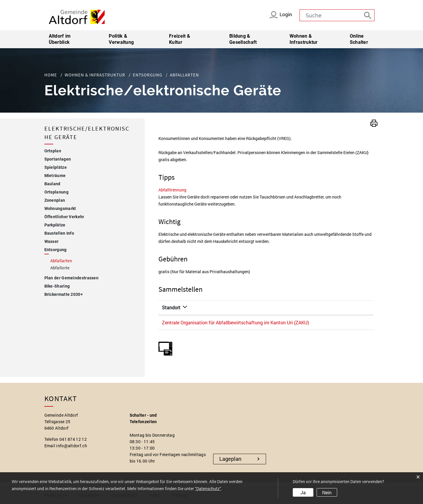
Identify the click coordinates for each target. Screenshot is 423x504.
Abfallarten (74, 260)
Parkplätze (55, 225)
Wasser (52, 241)
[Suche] (369, 15)
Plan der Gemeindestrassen (72, 278)
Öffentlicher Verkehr (64, 217)
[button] (374, 122)
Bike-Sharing (57, 286)
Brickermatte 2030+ (64, 294)
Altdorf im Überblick (60, 39)
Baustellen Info (59, 233)
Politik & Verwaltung (121, 39)
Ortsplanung (56, 192)
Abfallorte (60, 268)
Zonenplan (55, 200)
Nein (327, 492)
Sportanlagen (58, 159)
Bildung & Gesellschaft (243, 39)
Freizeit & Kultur (180, 39)
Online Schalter (359, 39)
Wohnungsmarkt (60, 208)
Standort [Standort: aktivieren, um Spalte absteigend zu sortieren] (171, 307)
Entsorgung (56, 250)
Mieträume (55, 176)
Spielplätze (56, 167)
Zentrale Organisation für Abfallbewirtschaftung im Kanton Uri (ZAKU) (235, 322)
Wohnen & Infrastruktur (304, 39)
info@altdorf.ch (72, 446)
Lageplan (230, 459)
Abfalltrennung (175, 190)
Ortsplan (53, 151)
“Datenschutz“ (208, 489)
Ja (303, 492)
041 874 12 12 (73, 439)
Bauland (52, 184)
